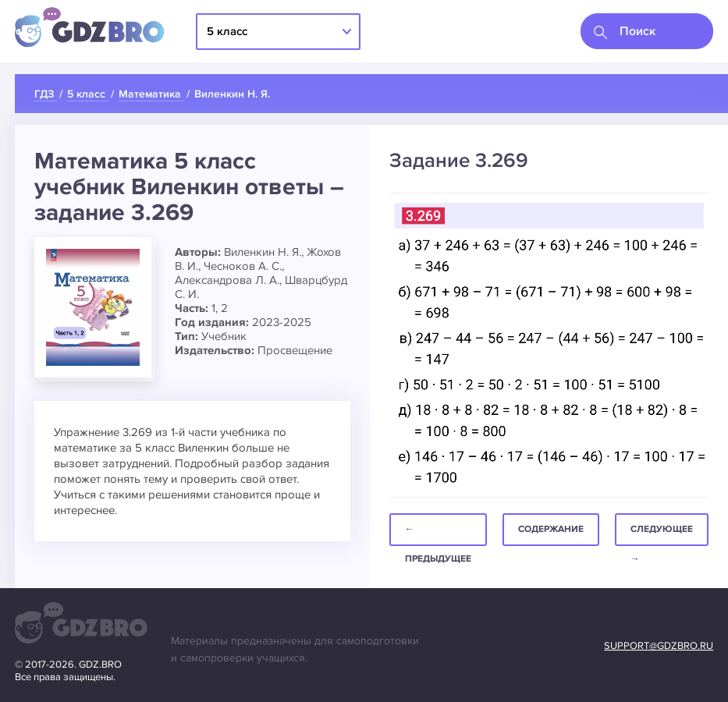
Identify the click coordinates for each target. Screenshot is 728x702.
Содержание (551, 529)
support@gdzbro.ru (659, 646)
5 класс (227, 31)
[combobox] (647, 31)
